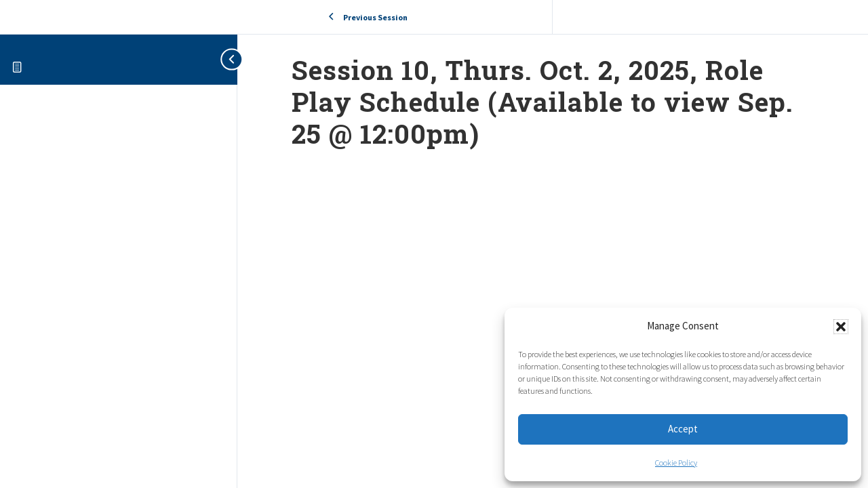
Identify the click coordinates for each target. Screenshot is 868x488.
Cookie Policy (676, 463)
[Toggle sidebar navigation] (224, 59)
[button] (841, 327)
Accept (683, 429)
